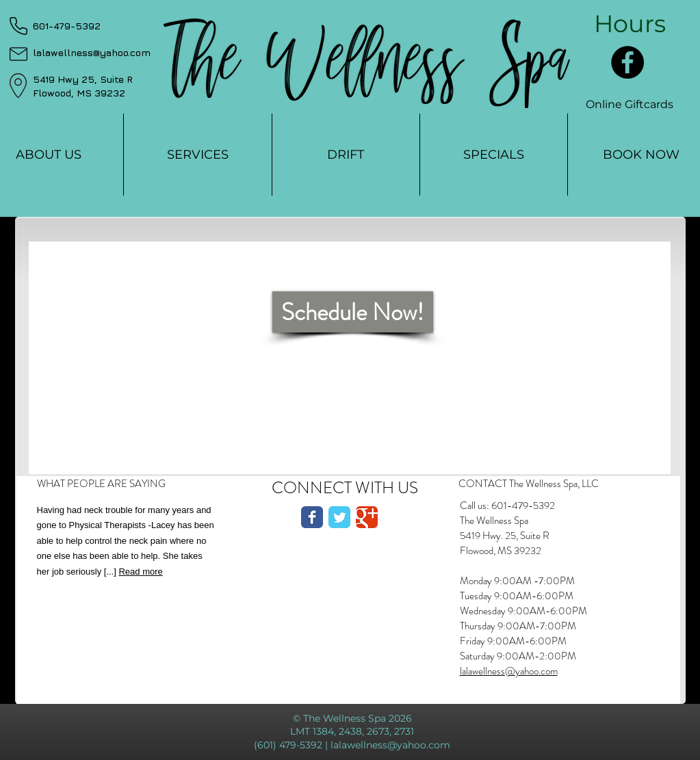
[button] (630, 23)
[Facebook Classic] (312, 517)
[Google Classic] (367, 517)
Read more (140, 572)
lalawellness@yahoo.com (509, 671)
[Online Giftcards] (630, 105)
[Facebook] (627, 62)
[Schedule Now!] (353, 312)
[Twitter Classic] (339, 517)
